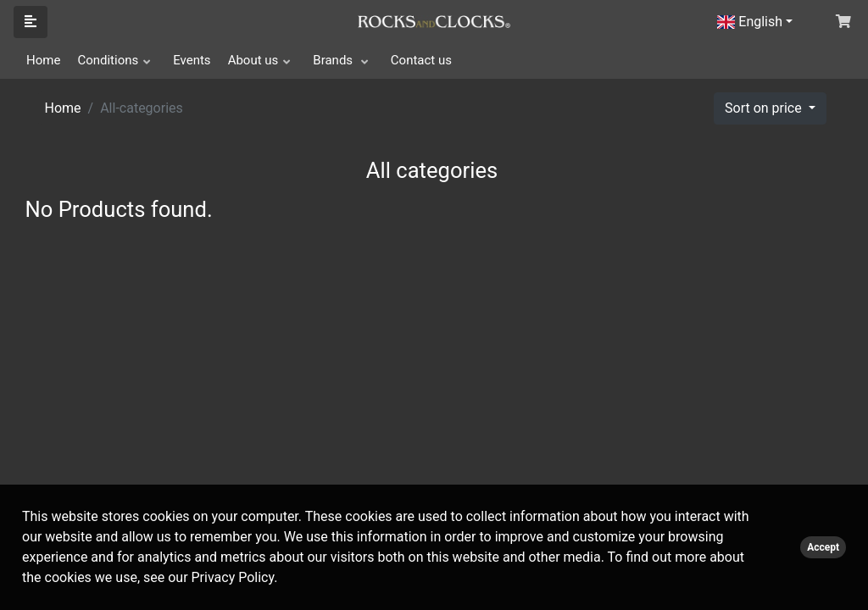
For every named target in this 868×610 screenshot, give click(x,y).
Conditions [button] (108, 60)
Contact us (421, 60)
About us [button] (253, 60)
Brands (334, 60)
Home (43, 60)
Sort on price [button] (765, 108)
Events (192, 60)
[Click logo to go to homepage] (434, 20)
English (750, 22)
